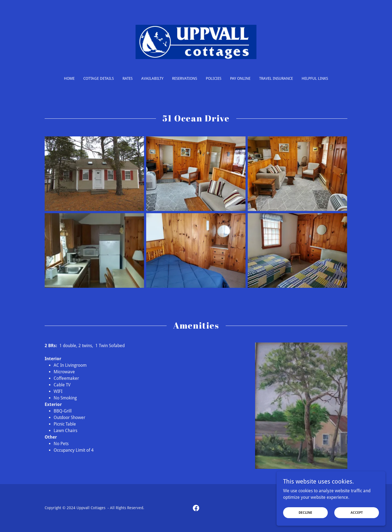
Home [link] (69, 78)
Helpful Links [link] (315, 78)
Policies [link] (214, 78)
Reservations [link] (185, 78)
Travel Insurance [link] (276, 78)
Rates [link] (128, 78)
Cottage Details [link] (99, 78)
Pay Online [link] (240, 78)
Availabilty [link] (152, 78)
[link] (196, 42)
